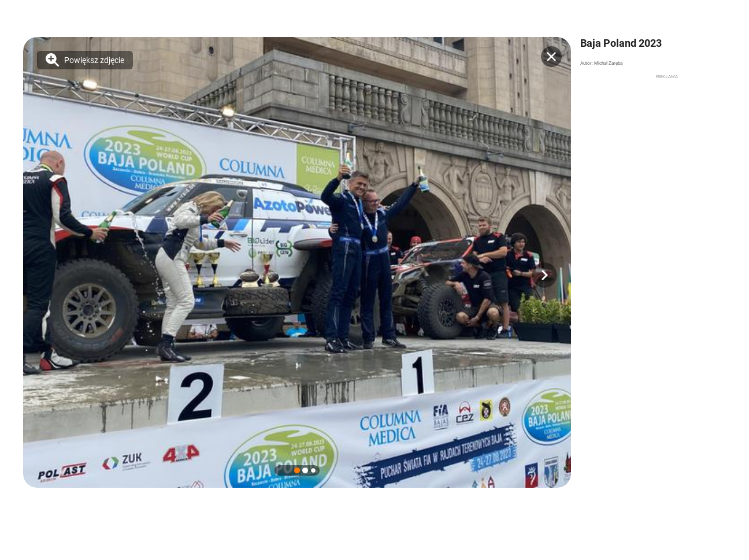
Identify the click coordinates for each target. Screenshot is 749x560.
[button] (544, 275)
